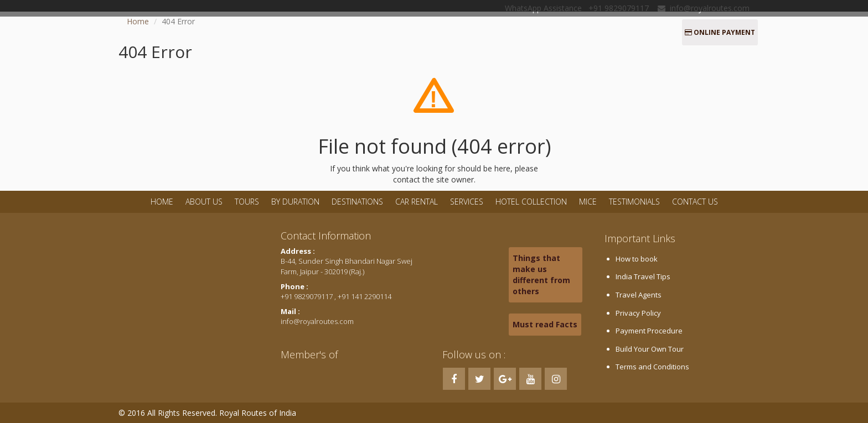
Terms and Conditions (652, 367)
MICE (588, 202)
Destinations (357, 202)
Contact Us (695, 202)
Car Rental (417, 202)
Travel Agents (639, 295)
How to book (637, 259)
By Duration (296, 202)
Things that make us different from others (541, 275)
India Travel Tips (643, 276)
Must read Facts (545, 324)
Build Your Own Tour (650, 349)
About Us (204, 202)
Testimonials (634, 202)
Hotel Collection (531, 202)
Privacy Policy (638, 313)
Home (138, 21)
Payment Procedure (649, 331)
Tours (247, 202)
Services (467, 202)
